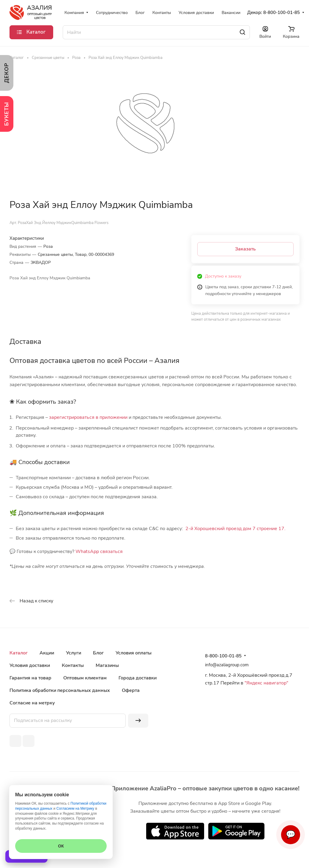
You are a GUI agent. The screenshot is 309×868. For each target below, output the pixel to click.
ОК (61, 846)
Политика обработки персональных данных (60, 690)
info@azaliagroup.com (227, 665)
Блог (98, 653)
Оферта (131, 690)
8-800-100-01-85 (282, 12)
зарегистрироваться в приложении (88, 417)
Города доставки (138, 678)
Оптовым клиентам (85, 678)
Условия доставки (30, 665)
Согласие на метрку (32, 703)
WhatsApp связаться (99, 551)
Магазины (107, 665)
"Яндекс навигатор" (266, 683)
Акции (47, 653)
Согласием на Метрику (75, 809)
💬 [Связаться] (291, 835)
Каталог (19, 653)
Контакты (73, 665)
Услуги (74, 653)
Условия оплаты (134, 653)
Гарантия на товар (30, 678)
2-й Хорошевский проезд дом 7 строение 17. (235, 529)
